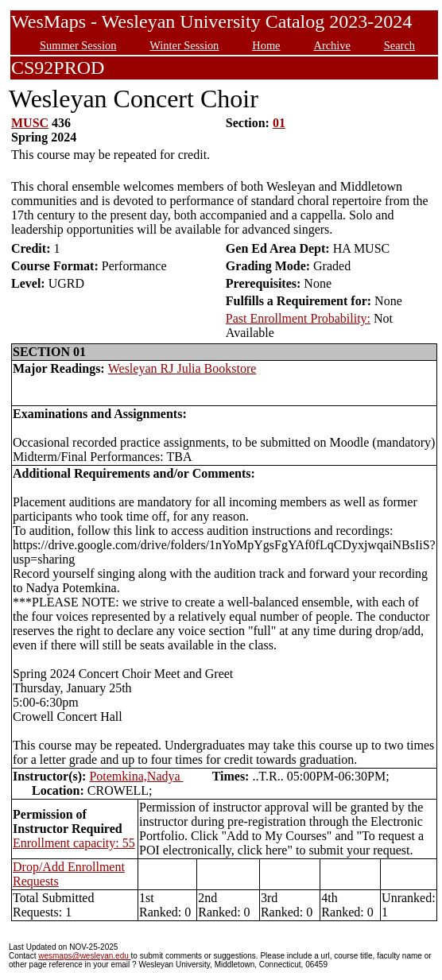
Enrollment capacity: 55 (74, 843)
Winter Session (184, 45)
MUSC (30, 123)
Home (266, 45)
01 (279, 123)
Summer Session (78, 45)
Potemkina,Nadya (136, 776)
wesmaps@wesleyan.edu (84, 956)
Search (399, 45)
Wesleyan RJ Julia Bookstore (182, 368)
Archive (331, 45)
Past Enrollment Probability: (298, 318)
